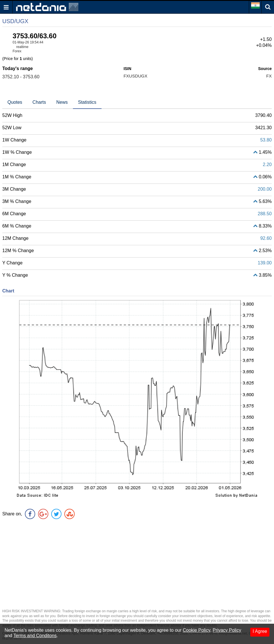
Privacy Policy (227, 630)
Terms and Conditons (35, 636)
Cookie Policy (196, 630)
